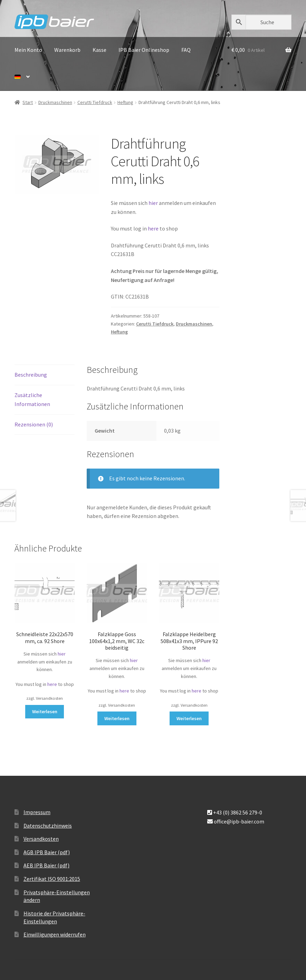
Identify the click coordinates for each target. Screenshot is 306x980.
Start (28, 102)
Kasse (99, 50)
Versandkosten (41, 839)
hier (153, 203)
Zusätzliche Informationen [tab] (32, 399)
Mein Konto (28, 50)
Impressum (37, 812)
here (154, 228)
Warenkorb (67, 50)
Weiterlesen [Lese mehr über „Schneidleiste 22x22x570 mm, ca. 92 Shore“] (45, 712)
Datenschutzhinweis (48, 826)
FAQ (186, 50)
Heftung (125, 102)
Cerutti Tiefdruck (95, 102)
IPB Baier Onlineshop (144, 50)
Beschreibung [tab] (31, 375)
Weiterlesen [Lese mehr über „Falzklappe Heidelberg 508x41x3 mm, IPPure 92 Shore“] (189, 718)
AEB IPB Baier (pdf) (46, 865)
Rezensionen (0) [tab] (34, 424)
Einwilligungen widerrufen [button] (55, 934)
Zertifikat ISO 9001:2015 (52, 879)
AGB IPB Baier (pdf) (47, 852)
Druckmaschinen (55, 102)
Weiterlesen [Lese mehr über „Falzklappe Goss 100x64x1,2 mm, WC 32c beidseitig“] (117, 718)
